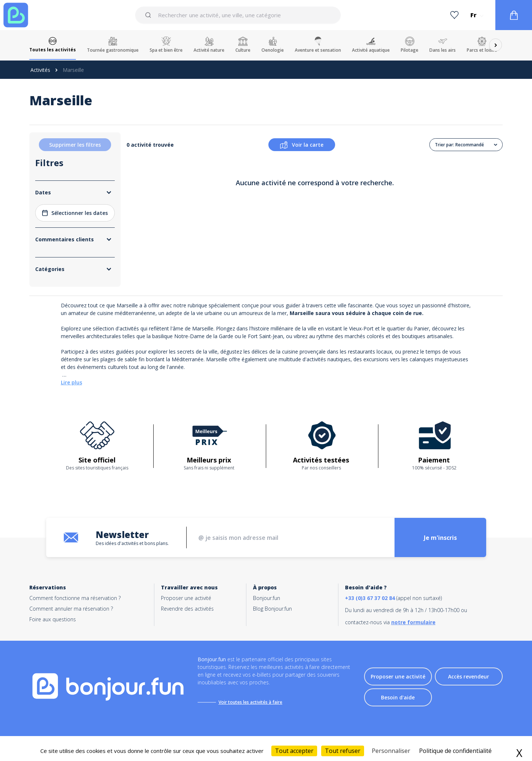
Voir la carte (302, 145)
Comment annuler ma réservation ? (71, 609)
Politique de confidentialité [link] (455, 751)
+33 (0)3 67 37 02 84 (370, 598)
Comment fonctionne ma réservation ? (75, 598)
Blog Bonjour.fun (272, 609)
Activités (40, 70)
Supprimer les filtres (75, 145)
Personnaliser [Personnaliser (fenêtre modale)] (391, 751)
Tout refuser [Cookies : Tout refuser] (343, 751)
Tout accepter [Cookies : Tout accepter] (294, 751)
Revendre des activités (187, 609)
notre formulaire (413, 622)
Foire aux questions (53, 619)
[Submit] (149, 15)
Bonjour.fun (267, 598)
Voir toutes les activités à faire (250, 702)
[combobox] (238, 15)
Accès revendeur (469, 676)
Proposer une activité (186, 598)
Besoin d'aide (398, 697)
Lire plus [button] (71, 382)
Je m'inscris (440, 538)
